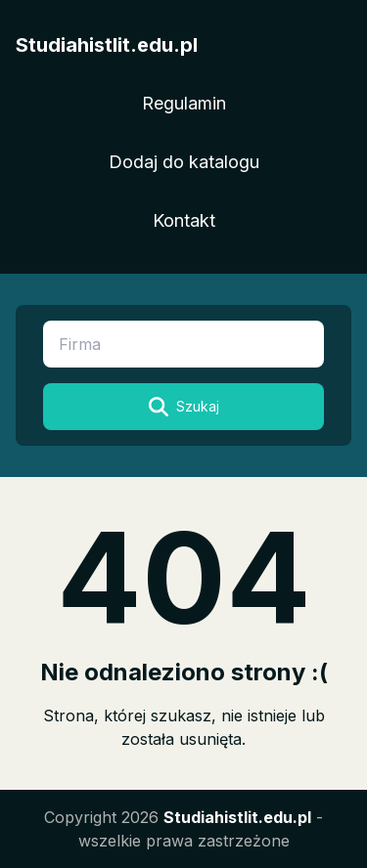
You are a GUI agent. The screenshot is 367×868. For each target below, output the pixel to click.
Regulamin (184, 103)
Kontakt (184, 220)
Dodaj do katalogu (184, 162)
